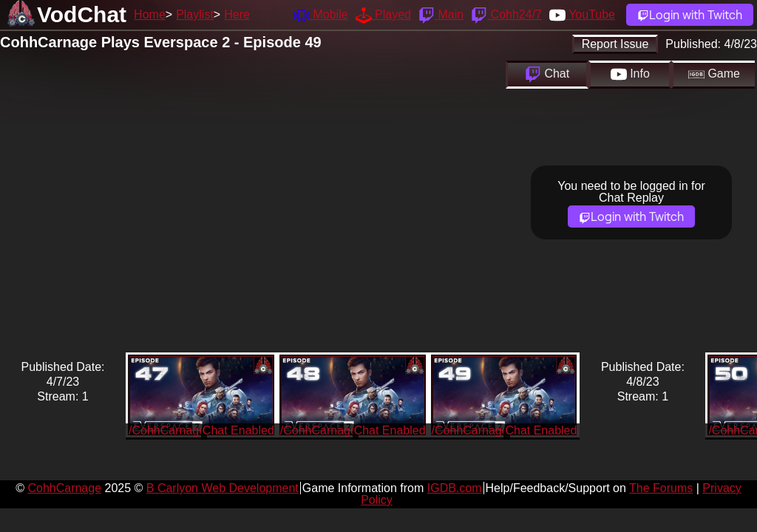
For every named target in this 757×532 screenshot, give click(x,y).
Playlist (195, 14)
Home (150, 14)
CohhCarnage (64, 488)
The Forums (661, 488)
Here (237, 14)
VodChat (82, 14)
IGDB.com (455, 488)
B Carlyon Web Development (223, 488)
